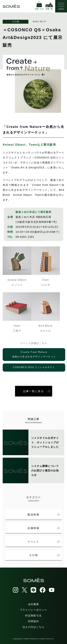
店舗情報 (44, 528)
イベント (44, 542)
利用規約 (34, 621)
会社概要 (34, 604)
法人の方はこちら (33, 627)
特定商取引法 (33, 616)
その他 (16, 22)
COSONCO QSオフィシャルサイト (34, 367)
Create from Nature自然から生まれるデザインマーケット (34, 354)
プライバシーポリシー (34, 610)
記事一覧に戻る (37, 391)
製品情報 (44, 515)
